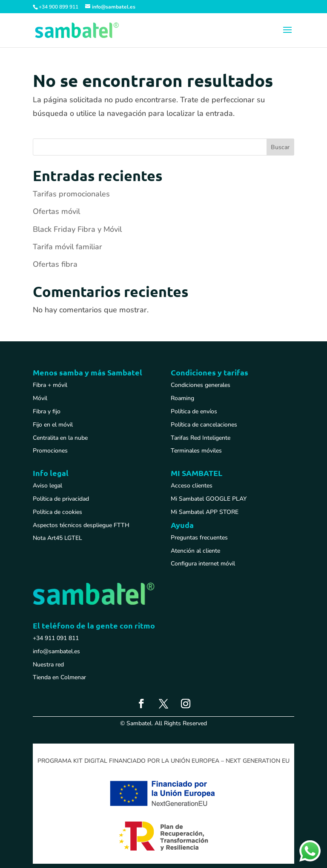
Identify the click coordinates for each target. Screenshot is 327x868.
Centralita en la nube (60, 438)
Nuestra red (48, 665)
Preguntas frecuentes (199, 538)
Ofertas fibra (55, 264)
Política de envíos (194, 411)
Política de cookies (57, 512)
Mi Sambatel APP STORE (205, 512)
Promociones (50, 451)
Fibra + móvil (50, 385)
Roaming (182, 398)
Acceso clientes (192, 486)
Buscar (280, 147)
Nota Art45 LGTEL (57, 538)
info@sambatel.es (56, 651)
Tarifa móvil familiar (67, 247)
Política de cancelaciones (204, 425)
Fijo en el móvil (53, 425)
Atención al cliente (195, 551)
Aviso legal (47, 486)
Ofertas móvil (56, 211)
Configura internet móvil (203, 564)
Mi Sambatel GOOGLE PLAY (209, 499)
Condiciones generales (201, 385)
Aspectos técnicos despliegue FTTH (81, 525)
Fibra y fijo (47, 411)
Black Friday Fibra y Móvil (77, 229)
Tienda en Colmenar (59, 677)
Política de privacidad (61, 499)
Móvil (40, 398)
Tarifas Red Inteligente (201, 438)
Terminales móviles (196, 451)
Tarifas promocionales (71, 194)
